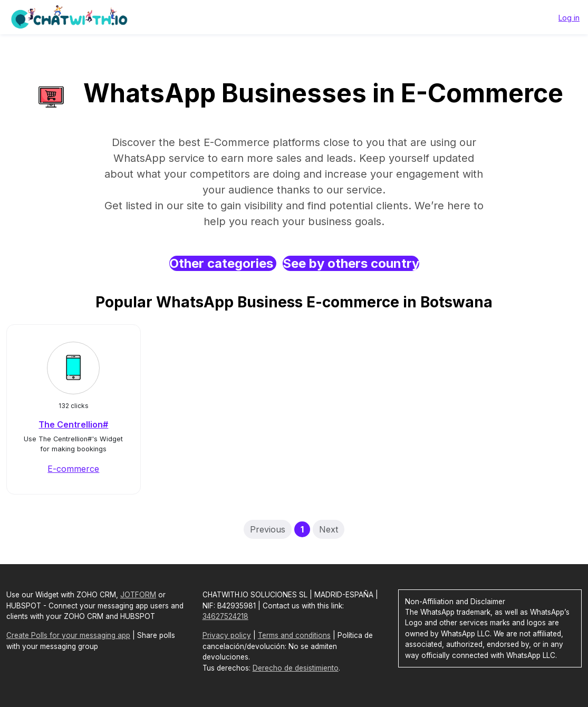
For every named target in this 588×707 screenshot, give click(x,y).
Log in (569, 18)
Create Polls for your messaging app (68, 635)
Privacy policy (227, 635)
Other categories (223, 263)
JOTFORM (138, 595)
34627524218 (225, 616)
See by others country (351, 263)
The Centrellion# (73, 424)
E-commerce (73, 469)
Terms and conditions (294, 635)
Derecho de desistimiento (296, 668)
